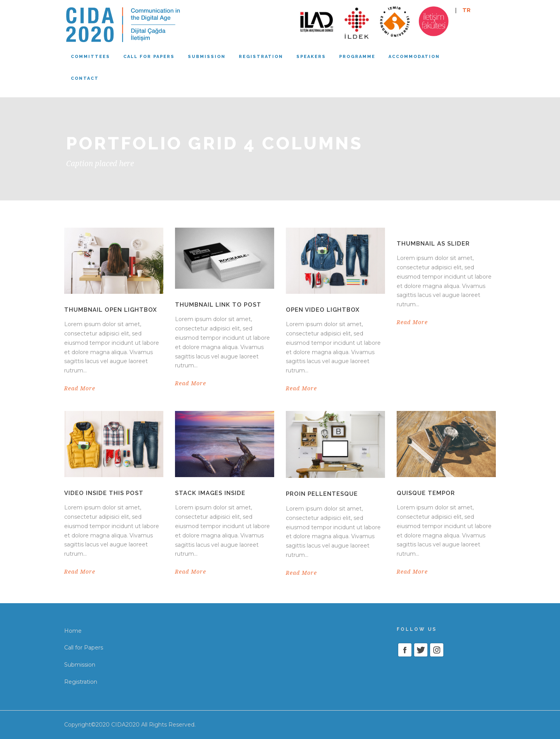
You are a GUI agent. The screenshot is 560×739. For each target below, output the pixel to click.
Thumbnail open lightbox (111, 310)
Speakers (311, 57)
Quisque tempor (426, 493)
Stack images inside (210, 493)
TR (466, 10)
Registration (261, 57)
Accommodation (414, 57)
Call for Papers (84, 648)
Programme (357, 57)
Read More (80, 388)
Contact (85, 78)
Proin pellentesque (322, 494)
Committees (90, 57)
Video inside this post (104, 493)
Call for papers (149, 57)
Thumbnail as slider (433, 244)
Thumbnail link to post (218, 305)
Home (73, 631)
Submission (207, 57)
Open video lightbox (323, 310)
